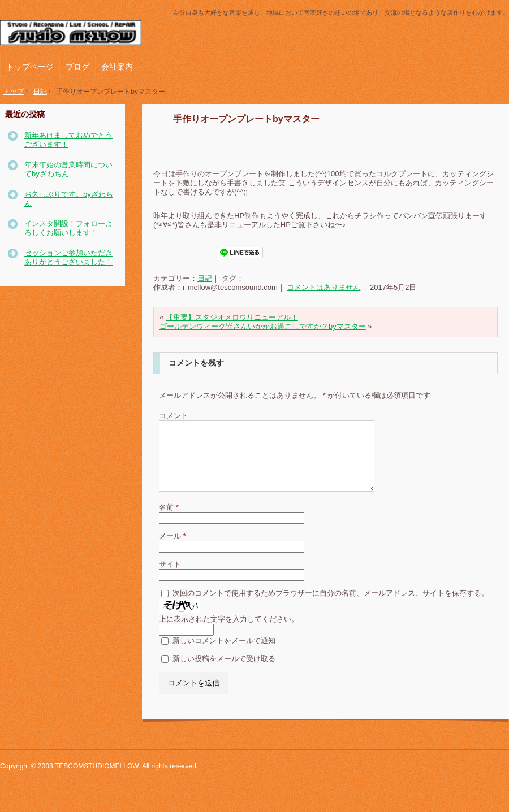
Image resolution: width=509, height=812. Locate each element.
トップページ (30, 67)
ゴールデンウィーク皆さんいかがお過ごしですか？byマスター (263, 326)
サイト (170, 578)
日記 (205, 278)
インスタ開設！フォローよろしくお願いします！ (68, 228)
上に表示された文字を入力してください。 (229, 633)
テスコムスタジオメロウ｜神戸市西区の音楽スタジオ (76, 33)
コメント (174, 416)
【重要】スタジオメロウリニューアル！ (232, 317)
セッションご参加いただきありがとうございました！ (68, 257)
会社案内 (117, 67)
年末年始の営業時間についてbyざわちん (68, 169)
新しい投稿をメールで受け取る (224, 672)
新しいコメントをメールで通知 (224, 654)
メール (172, 550)
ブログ (77, 67)
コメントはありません (323, 287)
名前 (169, 521)
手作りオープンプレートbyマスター (246, 119)
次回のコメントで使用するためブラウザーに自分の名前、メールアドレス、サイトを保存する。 (331, 607)
